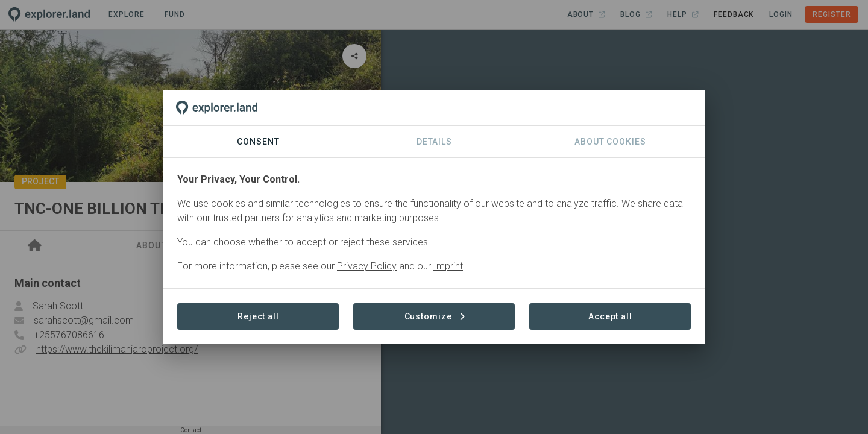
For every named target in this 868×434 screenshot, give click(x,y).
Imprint (448, 266)
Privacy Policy (367, 266)
